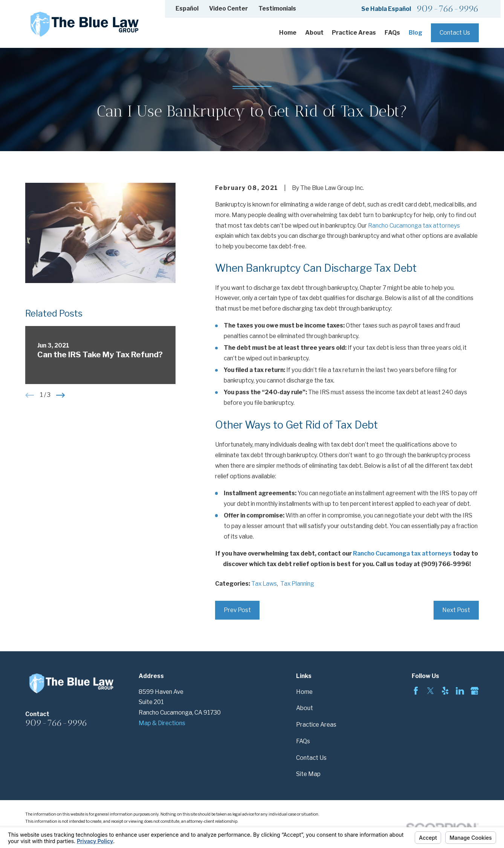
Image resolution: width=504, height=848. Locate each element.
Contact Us (455, 33)
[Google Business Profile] (475, 691)
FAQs (303, 741)
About (305, 708)
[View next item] (60, 395)
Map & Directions (162, 723)
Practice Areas (316, 725)
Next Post (456, 610)
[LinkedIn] (460, 691)
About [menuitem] (314, 33)
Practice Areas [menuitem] (354, 33)
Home (304, 692)
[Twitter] (431, 691)
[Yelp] (445, 691)
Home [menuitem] (288, 33)
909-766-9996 (448, 9)
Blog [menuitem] (415, 33)
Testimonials (277, 8)
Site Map (308, 774)
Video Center (228, 8)
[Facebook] (416, 691)
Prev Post (237, 610)
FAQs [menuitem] (392, 33)
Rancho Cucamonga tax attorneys (414, 226)
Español (187, 8)
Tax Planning (297, 584)
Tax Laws (264, 584)
